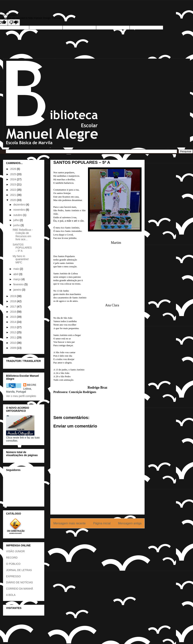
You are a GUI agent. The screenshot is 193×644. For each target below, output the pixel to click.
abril (16, 274)
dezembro (19, 205)
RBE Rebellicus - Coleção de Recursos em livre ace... (23, 235)
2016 (14, 312)
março (17, 279)
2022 (14, 190)
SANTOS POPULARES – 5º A (22, 248)
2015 (14, 317)
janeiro (18, 290)
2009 (14, 348)
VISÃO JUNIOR (15, 551)
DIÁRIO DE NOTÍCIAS (19, 582)
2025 (14, 174)
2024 (14, 179)
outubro (18, 215)
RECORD (12, 558)
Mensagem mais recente (70, 523)
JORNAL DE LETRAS (19, 570)
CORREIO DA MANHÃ (19, 589)
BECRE (32, 385)
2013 (14, 327)
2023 (14, 184)
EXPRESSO (13, 576)
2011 (14, 337)
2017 (14, 307)
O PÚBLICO (13, 564)
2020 (14, 200)
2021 (14, 195)
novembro (19, 210)
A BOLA (11, 595)
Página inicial (102, 523)
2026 (14, 169)
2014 (14, 322)
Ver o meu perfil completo (21, 396)
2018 (14, 301)
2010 (14, 343)
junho (17, 225)
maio (16, 269)
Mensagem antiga (130, 523)
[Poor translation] (14, 22)
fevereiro (19, 284)
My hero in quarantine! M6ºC (21, 259)
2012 (14, 332)
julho (16, 220)
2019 (14, 296)
